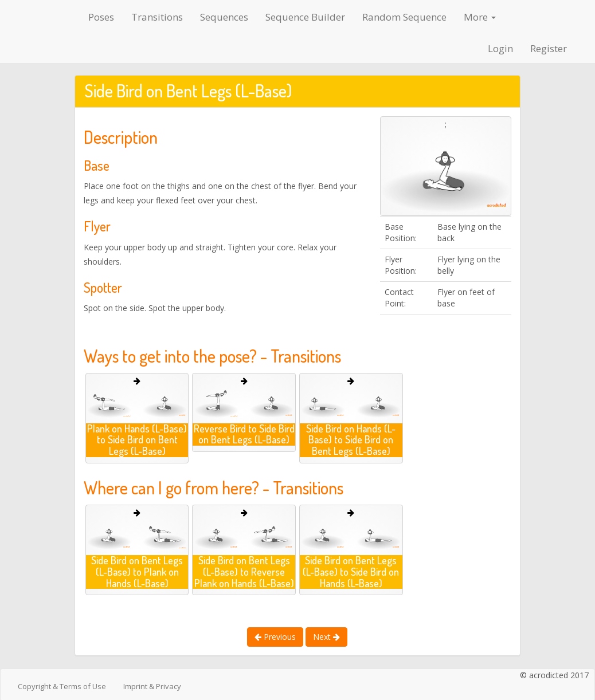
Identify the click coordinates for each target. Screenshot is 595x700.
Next (326, 637)
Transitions (157, 17)
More (480, 17)
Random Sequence (404, 17)
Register (549, 48)
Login (500, 48)
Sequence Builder (305, 17)
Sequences (224, 17)
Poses (101, 17)
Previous (275, 637)
